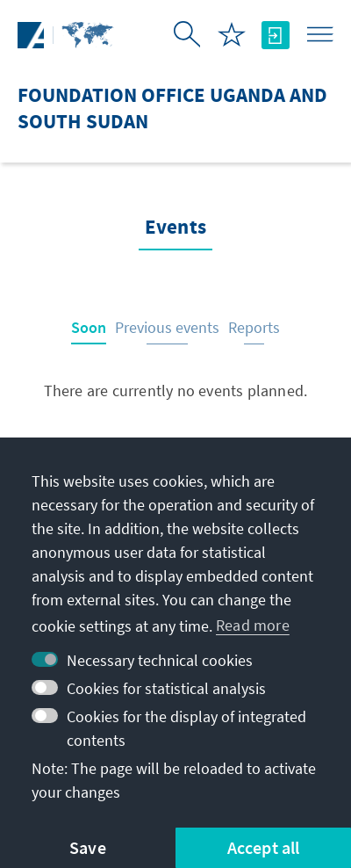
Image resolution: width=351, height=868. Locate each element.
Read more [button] (253, 625)
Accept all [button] (264, 847)
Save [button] (88, 847)
